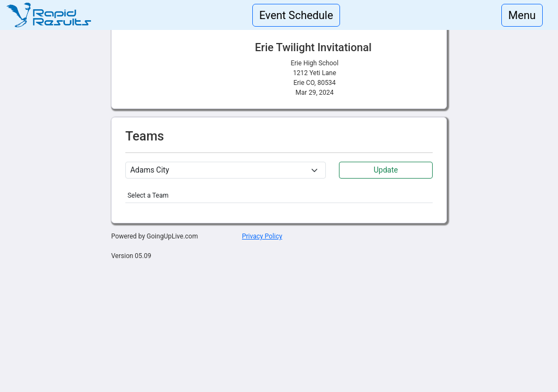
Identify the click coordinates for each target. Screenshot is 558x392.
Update (386, 170)
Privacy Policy (262, 236)
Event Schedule (296, 15)
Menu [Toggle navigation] (522, 15)
